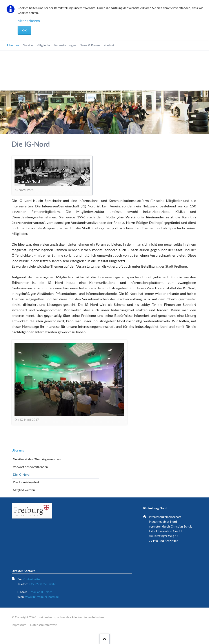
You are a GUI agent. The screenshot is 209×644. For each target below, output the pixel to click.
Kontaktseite (31, 579)
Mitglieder (43, 45)
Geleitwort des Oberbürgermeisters (37, 459)
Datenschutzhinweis (44, 625)
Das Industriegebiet (26, 482)
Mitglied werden (24, 490)
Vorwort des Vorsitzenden (30, 467)
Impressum (19, 625)
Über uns (13, 45)
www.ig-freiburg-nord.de (42, 597)
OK (24, 30)
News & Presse (90, 45)
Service (28, 45)
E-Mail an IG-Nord (40, 592)
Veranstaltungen (65, 45)
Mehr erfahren (29, 21)
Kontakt (109, 45)
